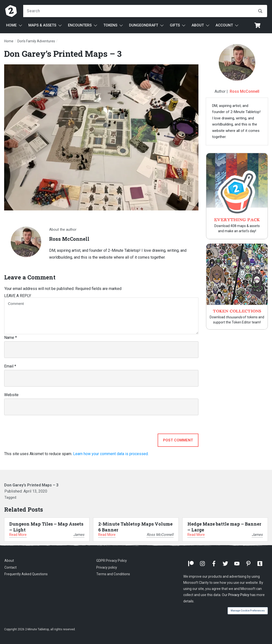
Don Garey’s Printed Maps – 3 (63, 53)
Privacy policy (107, 567)
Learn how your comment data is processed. (111, 454)
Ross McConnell (245, 91)
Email (10, 366)
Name (11, 338)
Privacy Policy (239, 595)
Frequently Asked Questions (26, 574)
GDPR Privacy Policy (112, 561)
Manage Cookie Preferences (248, 611)
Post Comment (178, 440)
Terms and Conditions (113, 574)
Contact (11, 567)
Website (11, 395)
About (9, 561)
